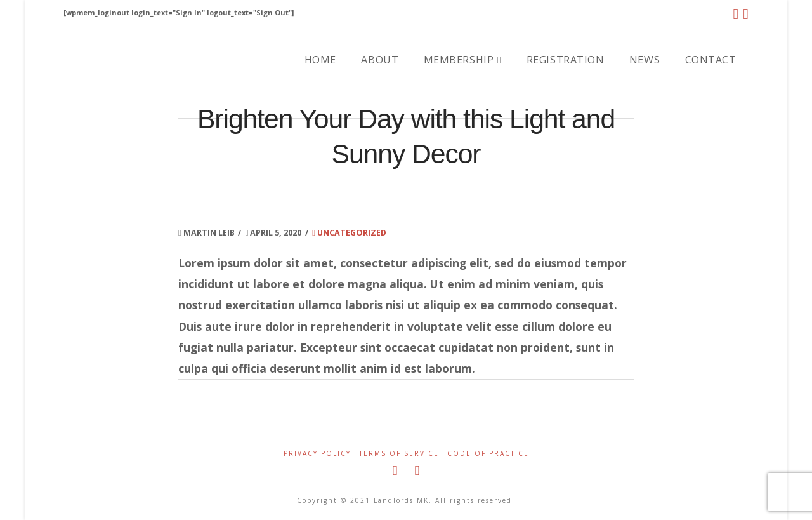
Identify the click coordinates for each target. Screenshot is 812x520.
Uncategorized (349, 232)
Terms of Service (399, 454)
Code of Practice (488, 454)
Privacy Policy (317, 454)
